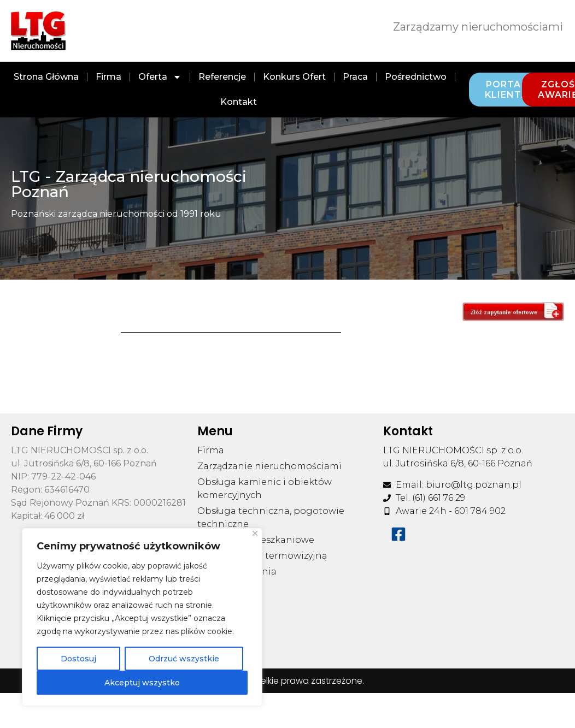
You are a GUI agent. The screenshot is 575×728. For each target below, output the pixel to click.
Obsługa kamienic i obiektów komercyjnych (265, 489)
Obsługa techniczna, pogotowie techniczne (271, 517)
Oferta (160, 77)
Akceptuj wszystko (142, 683)
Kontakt (239, 102)
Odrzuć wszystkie (184, 659)
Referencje (222, 77)
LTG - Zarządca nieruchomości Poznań (129, 184)
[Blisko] (255, 533)
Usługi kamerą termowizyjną (262, 556)
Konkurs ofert (294, 77)
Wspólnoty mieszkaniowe (256, 540)
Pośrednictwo (416, 77)
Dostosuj (78, 659)
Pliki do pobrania (237, 572)
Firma (108, 77)
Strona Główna (46, 77)
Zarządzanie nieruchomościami (269, 466)
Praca (355, 77)
